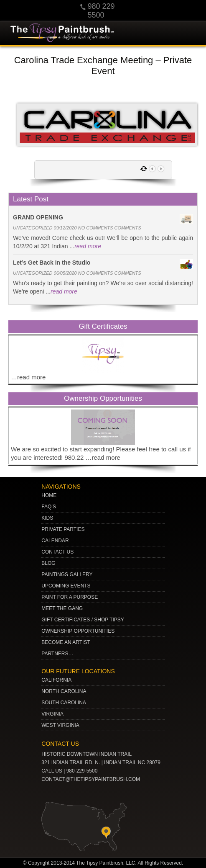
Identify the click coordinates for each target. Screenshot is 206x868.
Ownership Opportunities (78, 631)
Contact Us (57, 552)
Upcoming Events (66, 586)
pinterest (62, 793)
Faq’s (49, 507)
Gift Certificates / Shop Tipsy (83, 620)
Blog (48, 563)
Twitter (75, 793)
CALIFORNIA (56, 680)
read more (88, 246)
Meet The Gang (62, 608)
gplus (88, 793)
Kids (47, 518)
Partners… (57, 654)
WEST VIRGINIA (60, 725)
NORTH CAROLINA (64, 691)
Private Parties (63, 529)
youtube (49, 793)
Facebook (101, 793)
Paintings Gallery (67, 574)
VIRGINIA (52, 714)
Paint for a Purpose (70, 597)
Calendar (55, 541)
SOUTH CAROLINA (64, 703)
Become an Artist (66, 642)
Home (49, 495)
